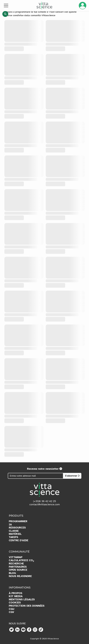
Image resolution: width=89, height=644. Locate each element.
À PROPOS (16, 593)
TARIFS (13, 537)
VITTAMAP (16, 557)
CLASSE (14, 531)
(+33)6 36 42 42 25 (45, 501)
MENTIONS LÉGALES (22, 599)
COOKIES (15, 603)
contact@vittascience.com (45, 504)
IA (10, 525)
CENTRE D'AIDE (19, 540)
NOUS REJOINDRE (20, 576)
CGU (12, 609)
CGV (11, 612)
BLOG (12, 573)
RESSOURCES (17, 528)
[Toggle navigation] (6, 5)
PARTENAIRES (18, 567)
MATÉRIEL (15, 534)
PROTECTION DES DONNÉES (27, 606)
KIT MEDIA (16, 596)
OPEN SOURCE (18, 570)
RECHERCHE (16, 564)
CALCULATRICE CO (21, 560)
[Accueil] (44, 6)
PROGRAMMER (18, 521)
